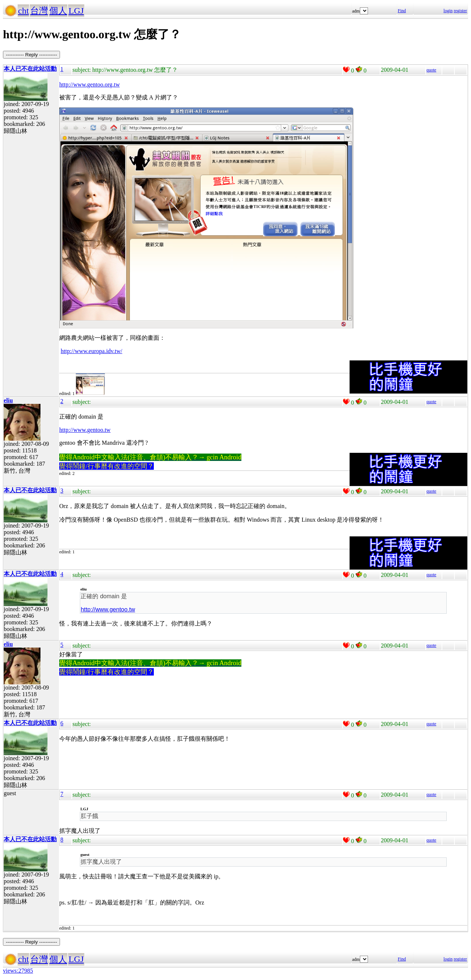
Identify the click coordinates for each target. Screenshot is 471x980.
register (460, 11)
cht (23, 11)
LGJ (76, 11)
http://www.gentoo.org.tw (89, 84)
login (448, 11)
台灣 (39, 11)
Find (402, 11)
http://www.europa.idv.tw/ (91, 351)
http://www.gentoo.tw (85, 430)
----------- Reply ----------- (31, 55)
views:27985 (18, 971)
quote (431, 70)
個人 (58, 11)
